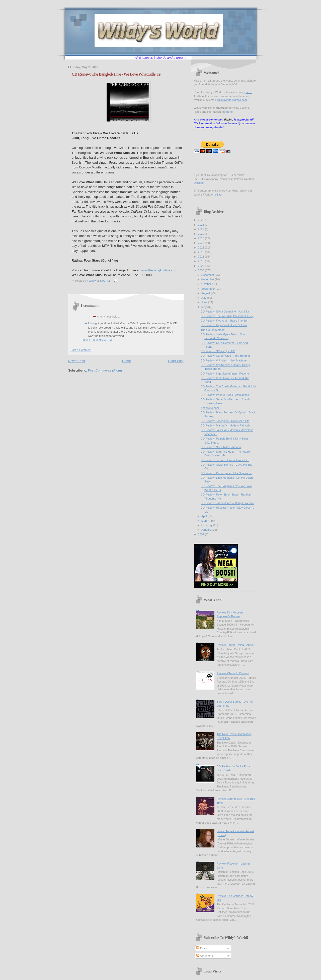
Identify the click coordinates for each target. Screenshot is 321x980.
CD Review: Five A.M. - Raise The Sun (224, 321)
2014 (202, 243)
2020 (202, 234)
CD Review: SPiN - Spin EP (218, 351)
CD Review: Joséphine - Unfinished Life (225, 421)
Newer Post (77, 361)
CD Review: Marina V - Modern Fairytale (225, 425)
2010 (202, 261)
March (206, 521)
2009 (202, 266)
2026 (202, 220)
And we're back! (210, 408)
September (209, 289)
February (207, 525)
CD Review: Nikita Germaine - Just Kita (225, 312)
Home (127, 361)
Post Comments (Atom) (105, 370)
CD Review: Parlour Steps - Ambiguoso (225, 395)
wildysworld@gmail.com (232, 100)
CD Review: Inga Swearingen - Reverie (225, 374)
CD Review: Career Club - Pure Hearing (225, 356)
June (205, 302)
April (205, 516)
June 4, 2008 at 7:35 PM (97, 340)
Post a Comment (81, 350)
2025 (202, 225)
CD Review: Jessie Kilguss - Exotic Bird (225, 460)
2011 (202, 257)
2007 (202, 534)
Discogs (199, 183)
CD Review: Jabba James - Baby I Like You (227, 503)
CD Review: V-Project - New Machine (224, 360)
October (207, 284)
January (207, 530)
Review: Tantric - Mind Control (235, 645)
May (204, 307)
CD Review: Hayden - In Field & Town (224, 325)
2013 (202, 248)
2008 (202, 270)
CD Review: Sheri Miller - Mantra (221, 447)
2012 (202, 252)
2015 (202, 238)
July (204, 298)
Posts (202, 948)
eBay (218, 195)
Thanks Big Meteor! (213, 330)
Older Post (176, 361)
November (208, 279)
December (208, 275)
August (206, 293)
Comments (205, 956)
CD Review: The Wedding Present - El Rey (227, 316)
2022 (202, 229)
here (249, 92)
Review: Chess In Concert (233, 673)
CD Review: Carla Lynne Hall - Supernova (226, 473)
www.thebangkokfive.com (159, 270)
